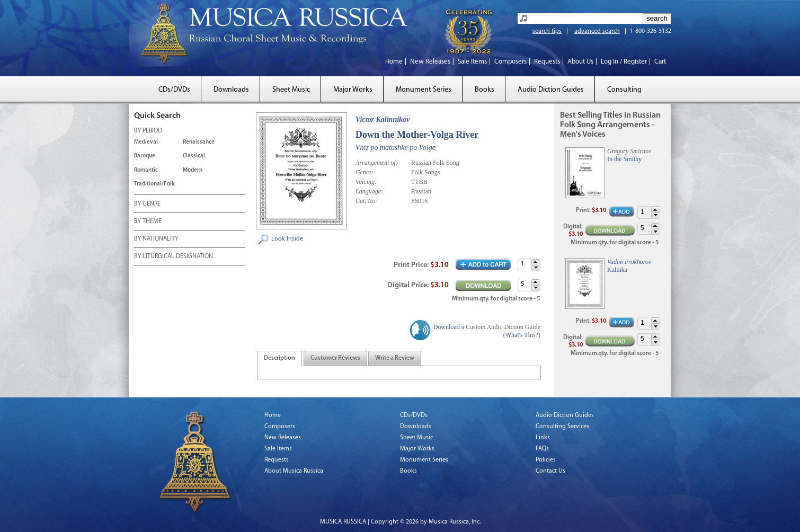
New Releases (430, 62)
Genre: (365, 172)
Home (394, 62)
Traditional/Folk (154, 184)
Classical (194, 156)
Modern (193, 170)
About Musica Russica (294, 471)
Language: (369, 191)
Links (543, 438)
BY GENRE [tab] (147, 205)
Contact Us (550, 471)
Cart (660, 62)
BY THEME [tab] (148, 222)
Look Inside (287, 239)
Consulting (624, 90)
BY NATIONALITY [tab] (156, 240)
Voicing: (366, 182)
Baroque (145, 156)
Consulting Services (562, 427)
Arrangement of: (377, 163)
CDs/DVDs (174, 90)
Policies (546, 460)
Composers (510, 62)
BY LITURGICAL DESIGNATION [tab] (174, 257)
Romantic (146, 170)
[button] (536, 262)
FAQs (542, 449)
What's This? (522, 335)
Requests (547, 62)
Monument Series (424, 90)
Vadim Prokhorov (629, 262)
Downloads (231, 90)
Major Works (353, 90)
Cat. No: (366, 201)
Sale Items (472, 62)
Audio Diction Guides (551, 90)
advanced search (597, 31)
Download (447, 327)
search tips (547, 31)
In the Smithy (624, 159)
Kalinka (617, 270)
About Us (580, 62)
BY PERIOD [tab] (148, 131)
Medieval (146, 142)
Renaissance (199, 142)
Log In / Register (624, 62)
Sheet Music (291, 90)
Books (485, 90)
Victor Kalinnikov (383, 119)
